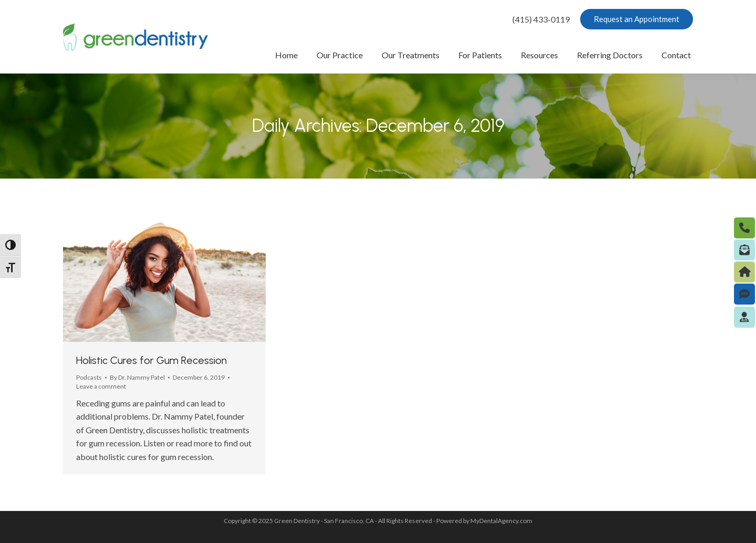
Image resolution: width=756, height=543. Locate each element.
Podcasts (89, 377)
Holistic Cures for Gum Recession (151, 360)
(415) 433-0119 (541, 19)
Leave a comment (101, 386)
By (137, 377)
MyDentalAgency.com (501, 521)
